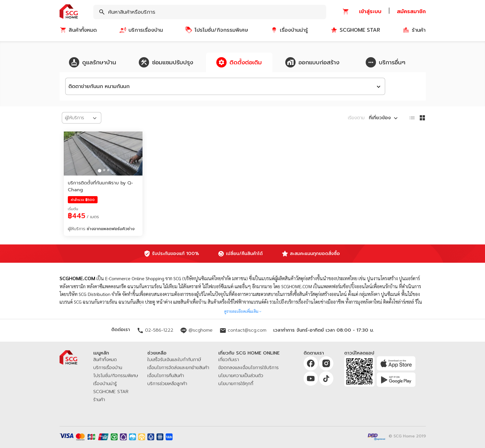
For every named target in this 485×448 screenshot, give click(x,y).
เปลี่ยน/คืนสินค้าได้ (244, 254)
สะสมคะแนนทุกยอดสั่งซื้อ (315, 254)
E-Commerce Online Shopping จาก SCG (143, 278)
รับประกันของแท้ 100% (176, 254)
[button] (69, 12)
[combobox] (210, 12)
